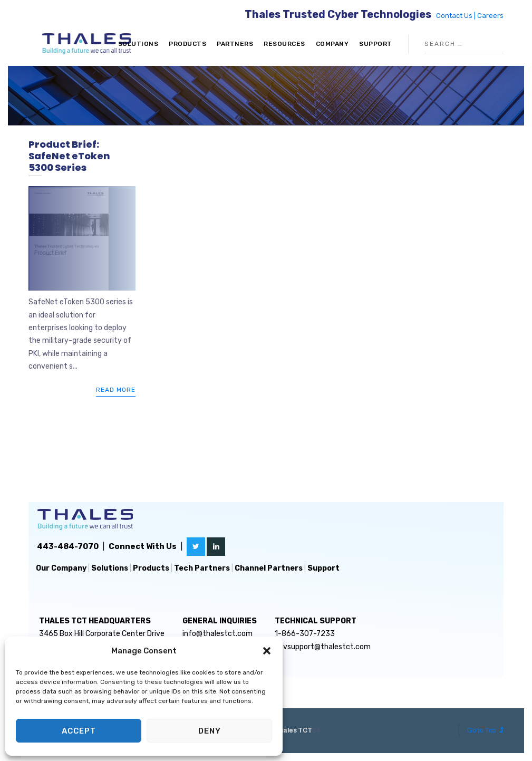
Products (187, 44)
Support (376, 44)
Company (332, 44)
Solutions (138, 44)
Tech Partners (202, 568)
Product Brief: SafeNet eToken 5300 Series (69, 156)
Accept (79, 731)
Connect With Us (143, 546)
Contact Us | (457, 16)
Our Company (61, 568)
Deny (210, 731)
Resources (284, 44)
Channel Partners (269, 568)
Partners (235, 44)
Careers (490, 16)
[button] (267, 651)
